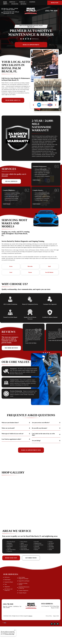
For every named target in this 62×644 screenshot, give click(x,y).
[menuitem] (6, 2)
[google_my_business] (58, 624)
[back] (33, 105)
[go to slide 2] (43, 353)
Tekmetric (30, 616)
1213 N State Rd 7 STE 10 (10, 12)
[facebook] (52, 624)
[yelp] (55, 624)
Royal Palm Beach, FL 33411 (11, 13)
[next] (56, 105)
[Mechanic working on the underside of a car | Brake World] (31, 499)
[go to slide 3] (45, 353)
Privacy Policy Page (10, 634)
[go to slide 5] (49, 353)
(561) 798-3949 (51, 11)
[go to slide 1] (41, 353)
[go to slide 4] (47, 353)
